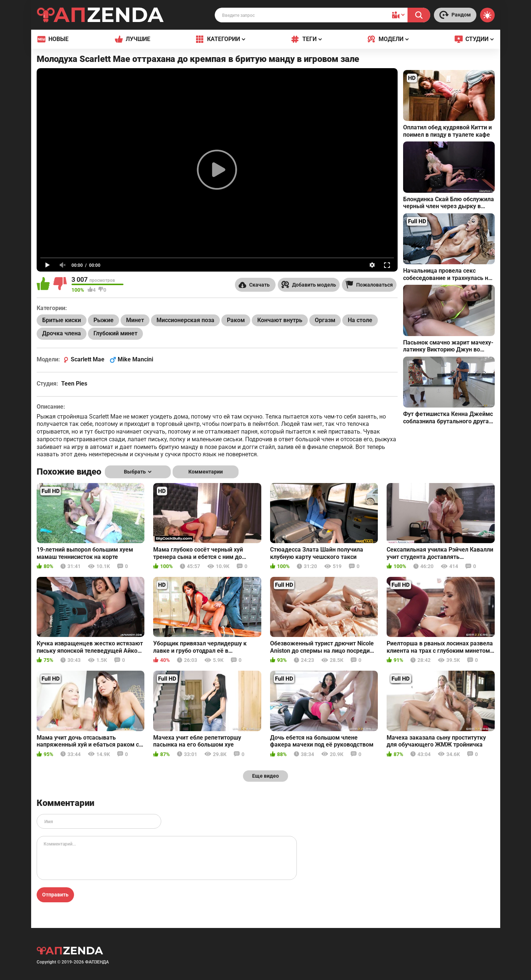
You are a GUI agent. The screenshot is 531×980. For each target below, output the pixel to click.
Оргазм (325, 320)
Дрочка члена (62, 333)
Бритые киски (62, 320)
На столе (360, 320)
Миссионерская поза (185, 320)
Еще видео (265, 776)
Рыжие (104, 320)
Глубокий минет (115, 333)
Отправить (55, 895)
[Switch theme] (487, 15)
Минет (135, 320)
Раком (236, 320)
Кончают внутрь (280, 320)
